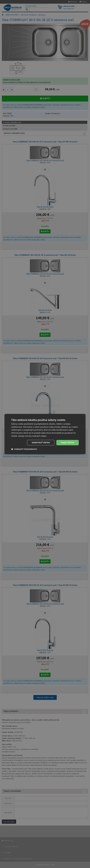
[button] (24, 449)
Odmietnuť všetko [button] (41, 443)
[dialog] (45, 434)
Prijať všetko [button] (68, 443)
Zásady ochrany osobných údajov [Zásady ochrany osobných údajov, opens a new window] (32, 436)
